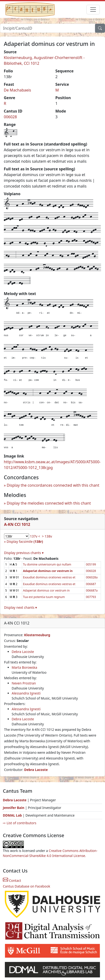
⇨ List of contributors (20, 823)
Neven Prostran (24, 683)
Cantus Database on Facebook (27, 886)
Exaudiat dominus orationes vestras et (49, 577)
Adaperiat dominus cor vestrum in (46, 590)
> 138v (47, 536)
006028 (10, 117)
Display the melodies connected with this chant (49, 503)
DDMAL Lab (12, 815)
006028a (92, 577)
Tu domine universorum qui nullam (47, 564)
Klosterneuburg (37, 635)
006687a (92, 590)
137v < (35, 536)
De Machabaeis (17, 90)
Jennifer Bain (14, 808)
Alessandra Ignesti (26, 693)
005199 (91, 564)
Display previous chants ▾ (24, 553)
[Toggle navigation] (93, 10)
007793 (91, 597)
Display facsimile (25, 541)
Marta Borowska (24, 667)
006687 (91, 584)
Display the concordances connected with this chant (53, 485)
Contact (12, 880)
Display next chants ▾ (20, 607)
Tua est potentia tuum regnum (44, 597)
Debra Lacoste (23, 652)
